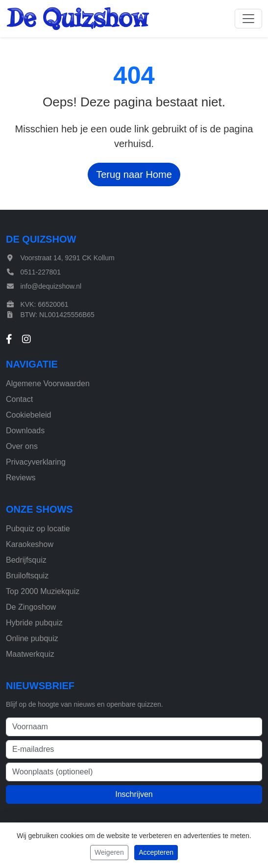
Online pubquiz (32, 638)
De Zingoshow (31, 607)
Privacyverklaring (36, 462)
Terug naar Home (134, 174)
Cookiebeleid (29, 415)
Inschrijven (134, 794)
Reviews (21, 478)
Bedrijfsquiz (26, 560)
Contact (19, 399)
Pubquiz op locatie (38, 529)
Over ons (22, 446)
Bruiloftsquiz (27, 576)
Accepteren (156, 852)
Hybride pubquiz (34, 623)
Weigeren (109, 852)
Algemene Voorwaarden (48, 384)
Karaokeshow (30, 544)
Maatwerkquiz (30, 654)
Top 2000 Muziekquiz (43, 591)
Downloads (25, 431)
